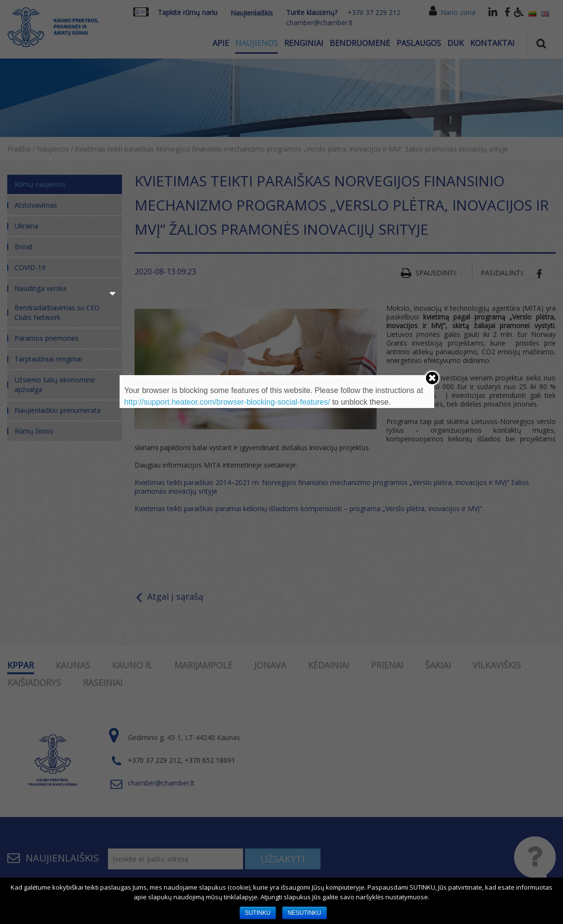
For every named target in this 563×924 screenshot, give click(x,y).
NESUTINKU (304, 913)
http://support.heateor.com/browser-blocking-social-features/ (227, 402)
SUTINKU (258, 913)
